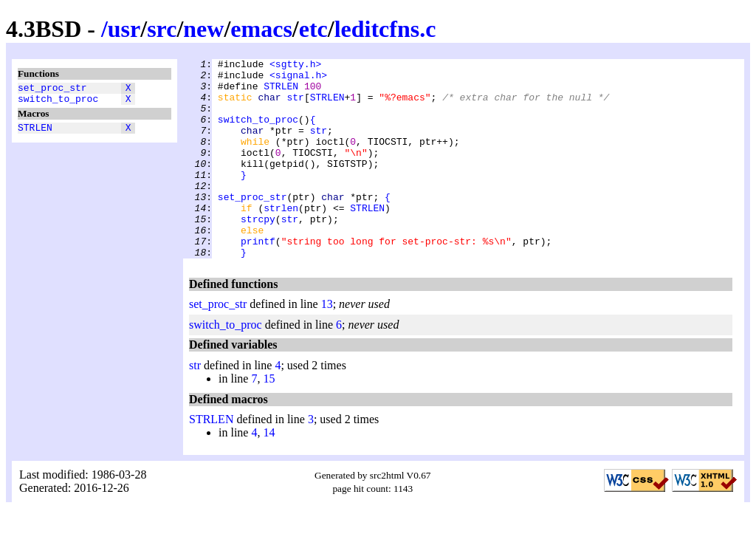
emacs (261, 29)
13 (327, 344)
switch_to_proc (58, 103)
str (295, 106)
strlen (281, 239)
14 (269, 472)
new (203, 29)
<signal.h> (298, 79)
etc (313, 29)
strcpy (258, 252)
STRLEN (35, 134)
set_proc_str (52, 89)
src (162, 29)
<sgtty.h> (295, 66)
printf (258, 278)
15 (269, 418)
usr (124, 29)
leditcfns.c (385, 29)
